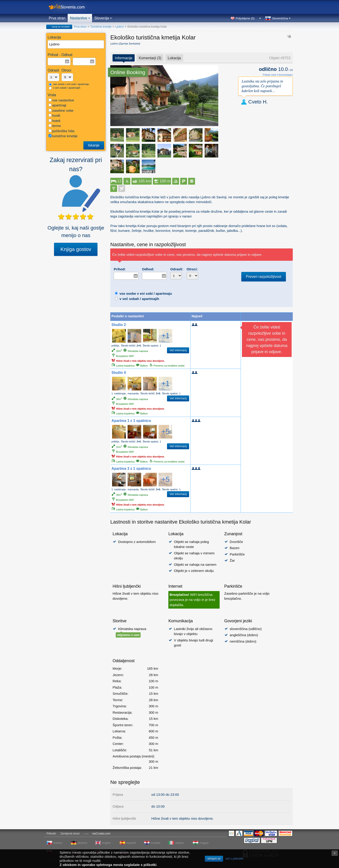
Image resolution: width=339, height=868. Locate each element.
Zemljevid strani (70, 834)
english (106, 843)
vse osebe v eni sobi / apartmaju (69, 84)
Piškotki (51, 834)
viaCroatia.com (101, 834)
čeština (58, 843)
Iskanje (94, 145)
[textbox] (76, 44)
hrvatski (155, 843)
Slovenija (102, 18)
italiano (180, 843)
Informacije (124, 58)
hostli (54, 115)
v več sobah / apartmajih (64, 88)
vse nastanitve (61, 100)
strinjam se (214, 859)
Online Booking (128, 72)
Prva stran (57, 18)
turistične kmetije (63, 136)
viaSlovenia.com (70, 7)
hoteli (54, 121)
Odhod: (148, 269)
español (131, 843)
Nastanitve (79, 18)
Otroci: (192, 269)
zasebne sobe (61, 110)
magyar (204, 843)
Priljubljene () (245, 18)
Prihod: (120, 269)
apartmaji (57, 105)
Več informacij (178, 350)
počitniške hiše (62, 131)
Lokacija (174, 58)
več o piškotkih (235, 859)
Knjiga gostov (76, 249)
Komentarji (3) (150, 58)
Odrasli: (177, 269)
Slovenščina (280, 18)
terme (55, 126)
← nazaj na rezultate (59, 27)
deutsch (82, 843)
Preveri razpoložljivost (264, 277)
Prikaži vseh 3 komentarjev (278, 75)
